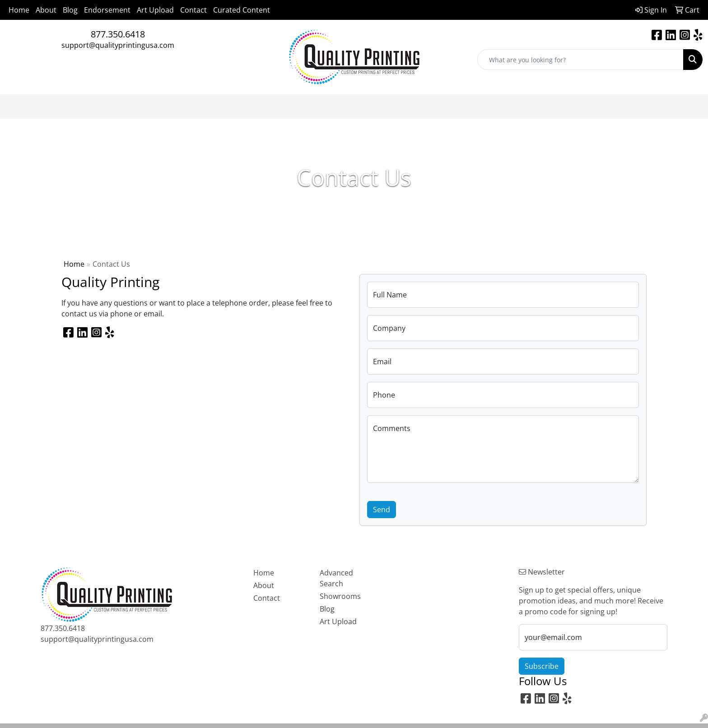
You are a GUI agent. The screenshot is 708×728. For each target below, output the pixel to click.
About (46, 10)
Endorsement (107, 10)
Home (19, 10)
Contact (193, 10)
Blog (70, 10)
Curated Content (242, 10)
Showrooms (340, 596)
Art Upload (155, 10)
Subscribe (542, 666)
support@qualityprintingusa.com (118, 45)
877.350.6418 (118, 34)
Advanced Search (336, 578)
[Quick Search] (580, 60)
